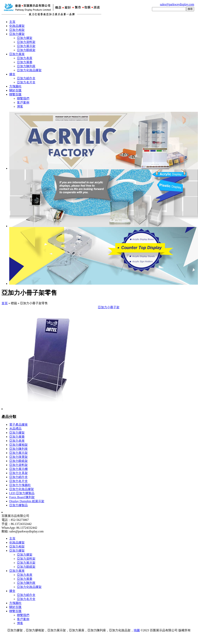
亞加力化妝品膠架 (29, 70)
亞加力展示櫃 (18, 469)
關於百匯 (15, 90)
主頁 (12, 22)
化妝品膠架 (17, 26)
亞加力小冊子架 (109, 307)
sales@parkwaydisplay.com (177, 4)
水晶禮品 (15, 429)
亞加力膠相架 (18, 445)
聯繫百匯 (15, 94)
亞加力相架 (17, 30)
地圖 (137, 630)
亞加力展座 (17, 54)
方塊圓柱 (15, 86)
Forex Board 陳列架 (22, 497)
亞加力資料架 (26, 42)
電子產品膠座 (18, 425)
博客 (20, 107)
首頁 (5, 303)
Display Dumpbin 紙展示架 (27, 501)
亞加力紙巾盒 (26, 78)
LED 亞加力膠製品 (22, 493)
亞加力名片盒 (26, 82)
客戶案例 (23, 102)
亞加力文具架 (18, 473)
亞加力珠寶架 (18, 457)
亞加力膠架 (17, 34)
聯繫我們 (23, 98)
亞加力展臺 (25, 62)
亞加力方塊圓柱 (20, 485)
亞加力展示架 (26, 46)
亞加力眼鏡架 (26, 50)
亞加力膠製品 (18, 505)
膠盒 (12, 74)
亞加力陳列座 (26, 66)
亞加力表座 (25, 58)
